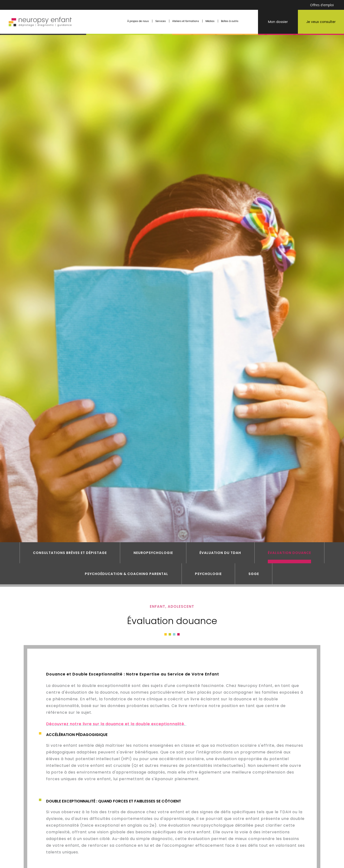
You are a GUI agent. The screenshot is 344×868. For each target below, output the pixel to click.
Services (161, 21)
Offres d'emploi (322, 5)
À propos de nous (138, 21)
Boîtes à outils (230, 21)
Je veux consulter (321, 22)
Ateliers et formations (186, 21)
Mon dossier (278, 22)
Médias (210, 21)
